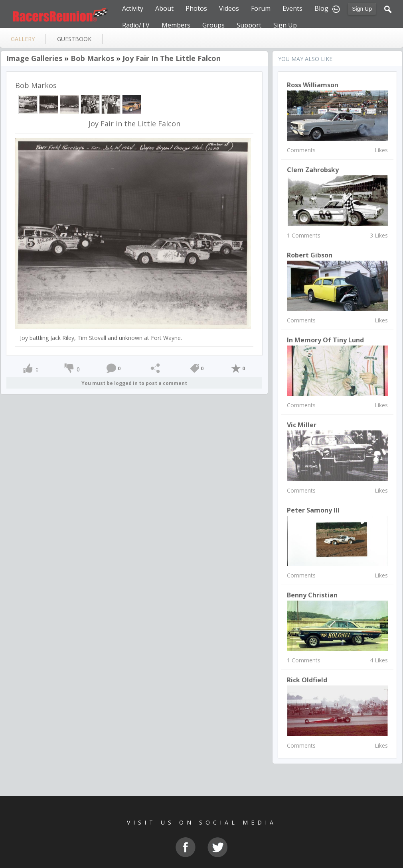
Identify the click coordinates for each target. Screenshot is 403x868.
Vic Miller (302, 425)
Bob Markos (92, 58)
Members (176, 25)
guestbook (74, 39)
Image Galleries (34, 58)
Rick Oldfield (307, 680)
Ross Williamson (313, 85)
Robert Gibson (310, 255)
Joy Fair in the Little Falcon (172, 58)
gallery (23, 39)
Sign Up (362, 9)
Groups (213, 25)
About (164, 8)
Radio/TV (136, 25)
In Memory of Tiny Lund (325, 340)
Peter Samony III (313, 510)
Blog (321, 8)
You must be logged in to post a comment (134, 383)
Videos (229, 8)
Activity (133, 8)
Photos (196, 8)
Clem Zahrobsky (313, 170)
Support (249, 25)
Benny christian (312, 595)
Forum (261, 8)
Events (292, 8)
